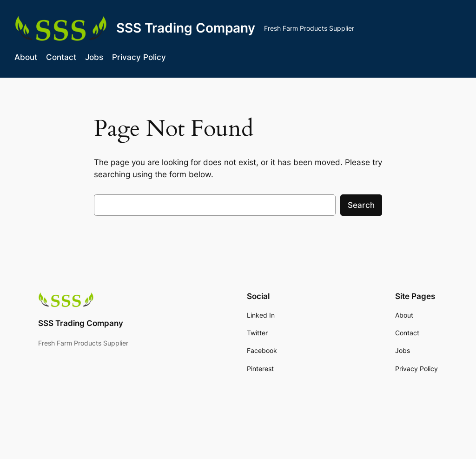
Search (361, 205)
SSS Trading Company (186, 28)
